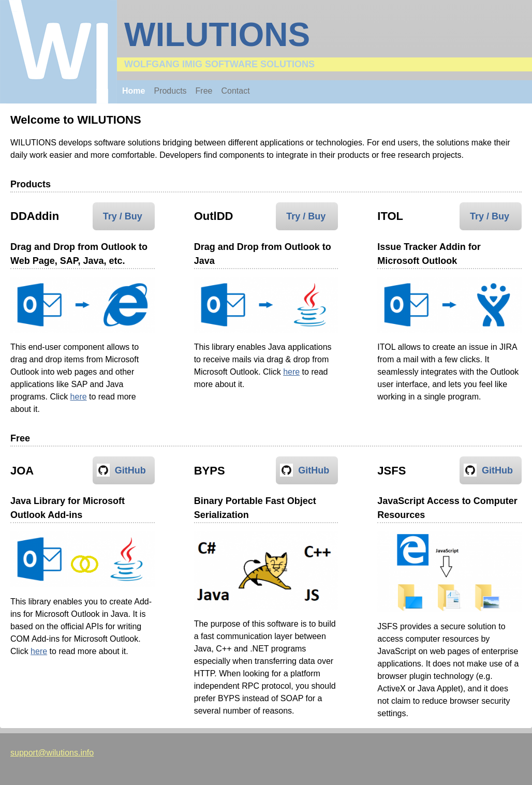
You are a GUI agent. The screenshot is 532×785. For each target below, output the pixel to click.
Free (204, 91)
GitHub (130, 470)
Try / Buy (123, 216)
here (79, 397)
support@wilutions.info (52, 753)
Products (170, 91)
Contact (236, 91)
